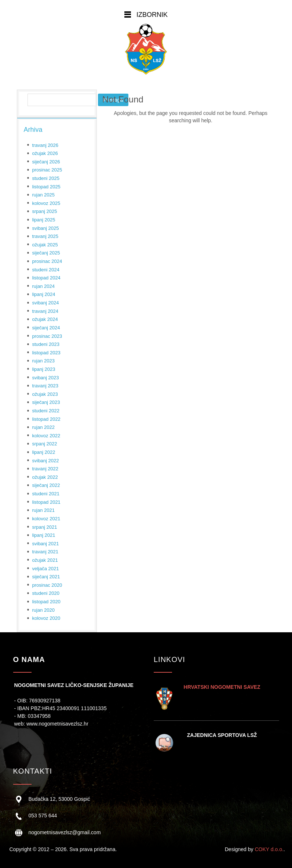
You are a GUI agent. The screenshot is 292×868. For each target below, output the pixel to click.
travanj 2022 (45, 469)
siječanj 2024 (46, 328)
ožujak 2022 (45, 477)
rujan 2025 (43, 195)
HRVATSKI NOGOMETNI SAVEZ (222, 687)
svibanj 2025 (46, 228)
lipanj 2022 (44, 452)
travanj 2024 (45, 311)
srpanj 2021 (45, 527)
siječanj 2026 (46, 162)
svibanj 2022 (46, 461)
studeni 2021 (46, 494)
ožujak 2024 (45, 319)
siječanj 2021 (46, 577)
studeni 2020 (46, 593)
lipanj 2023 (44, 369)
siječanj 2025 (46, 253)
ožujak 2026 (45, 153)
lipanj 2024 (44, 294)
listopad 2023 (46, 353)
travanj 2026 (45, 145)
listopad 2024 (46, 278)
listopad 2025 (46, 187)
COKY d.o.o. (269, 849)
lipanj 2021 (44, 535)
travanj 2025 (45, 236)
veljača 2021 (46, 569)
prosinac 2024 (47, 261)
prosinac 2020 (47, 585)
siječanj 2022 (46, 485)
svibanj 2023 (46, 378)
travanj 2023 (45, 386)
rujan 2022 (43, 427)
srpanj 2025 (45, 211)
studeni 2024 (46, 270)
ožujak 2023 (45, 394)
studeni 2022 (46, 411)
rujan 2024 (43, 286)
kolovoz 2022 (46, 436)
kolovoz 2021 (46, 519)
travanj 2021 (45, 552)
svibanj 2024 (46, 303)
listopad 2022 (46, 419)
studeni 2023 (46, 344)
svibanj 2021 (46, 544)
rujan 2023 (43, 361)
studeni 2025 (46, 178)
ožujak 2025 (45, 245)
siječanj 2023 (46, 402)
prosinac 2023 (47, 336)
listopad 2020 (46, 602)
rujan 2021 (43, 510)
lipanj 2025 (44, 220)
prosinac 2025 (47, 170)
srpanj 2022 (45, 444)
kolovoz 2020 (46, 618)
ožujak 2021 (45, 560)
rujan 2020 (43, 610)
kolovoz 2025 (46, 203)
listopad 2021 (46, 502)
